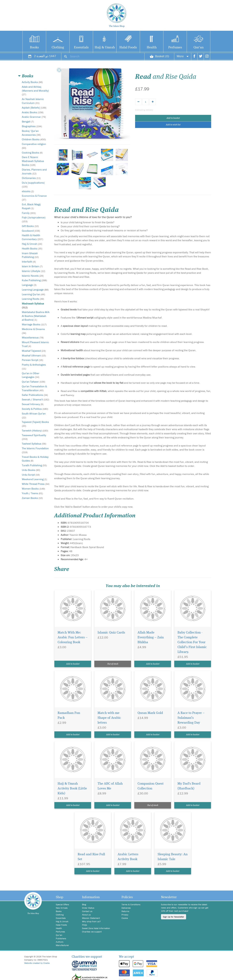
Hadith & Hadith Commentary (32, 237)
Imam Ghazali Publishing (30, 255)
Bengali (28, 121)
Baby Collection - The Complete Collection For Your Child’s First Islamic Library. (192, 642)
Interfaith (29, 262)
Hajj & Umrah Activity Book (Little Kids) (72, 789)
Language (29, 285)
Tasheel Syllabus (34, 444)
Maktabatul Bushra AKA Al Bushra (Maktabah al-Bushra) (36, 316)
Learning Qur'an (33, 294)
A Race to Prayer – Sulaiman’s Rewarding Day (191, 718)
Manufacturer (62, 945)
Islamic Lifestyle (33, 271)
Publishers (61, 938)
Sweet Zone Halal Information (96, 928)
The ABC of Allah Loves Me (110, 786)
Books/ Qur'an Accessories (31, 133)
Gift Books (30, 226)
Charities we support (92, 932)
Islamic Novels (33, 276)
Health (152, 47)
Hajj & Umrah (105, 47)
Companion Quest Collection (151, 786)
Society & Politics (35, 409)
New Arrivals (62, 908)
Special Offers (62, 904)
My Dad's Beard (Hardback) (189, 786)
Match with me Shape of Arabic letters (109, 718)
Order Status (88, 908)
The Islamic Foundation (35, 450)
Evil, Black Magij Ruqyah (31, 206)
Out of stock (113, 664)
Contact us (87, 911)
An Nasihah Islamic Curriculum (33, 101)
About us (86, 915)
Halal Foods (128, 47)
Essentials (81, 47)
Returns (125, 911)
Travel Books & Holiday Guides (35, 459)
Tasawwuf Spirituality (34, 437)
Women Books (33, 489)
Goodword (31, 231)
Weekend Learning (34, 479)
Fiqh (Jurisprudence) (34, 219)
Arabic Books (33, 112)
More (183, 56)
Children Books (34, 139)
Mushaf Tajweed (34, 351)
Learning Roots (33, 299)
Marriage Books (34, 324)
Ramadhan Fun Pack (69, 715)
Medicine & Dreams (33, 331)
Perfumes (175, 47)
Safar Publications (35, 395)
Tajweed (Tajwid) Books (35, 424)
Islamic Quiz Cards (111, 633)
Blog (84, 904)
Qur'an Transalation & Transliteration (34, 388)
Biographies (32, 126)
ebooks (28, 191)
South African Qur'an (34, 415)
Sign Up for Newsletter (174, 917)
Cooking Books (32, 153)
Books (34, 47)
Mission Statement (91, 918)
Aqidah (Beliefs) (34, 108)
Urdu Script (31, 475)
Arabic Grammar (34, 117)
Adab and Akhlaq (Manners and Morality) (35, 91)
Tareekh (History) (35, 430)
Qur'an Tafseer (33, 382)
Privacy (125, 915)
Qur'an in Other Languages (31, 375)
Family (29, 213)
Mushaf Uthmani (34, 355)
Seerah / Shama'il (36, 399)
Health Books (32, 248)
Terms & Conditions (131, 904)
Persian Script (32, 360)
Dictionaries (31, 178)
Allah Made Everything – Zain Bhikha (151, 637)
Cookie (125, 918)
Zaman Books (32, 498)
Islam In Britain (32, 266)
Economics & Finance (34, 198)
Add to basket (173, 118)
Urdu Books (31, 470)
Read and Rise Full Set (91, 857)
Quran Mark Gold (150, 713)
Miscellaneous (33, 337)
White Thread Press (36, 484)
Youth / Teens (32, 493)
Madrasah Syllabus (33, 305)
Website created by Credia (37, 963)
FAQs (85, 925)
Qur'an (199, 47)
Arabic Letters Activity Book (128, 857)
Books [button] (28, 76)
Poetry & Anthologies (34, 366)
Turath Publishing (34, 465)
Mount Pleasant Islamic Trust (35, 344)
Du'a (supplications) (33, 184)
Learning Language (35, 290)
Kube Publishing (34, 280)
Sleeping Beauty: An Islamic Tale (173, 857)
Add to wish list (173, 125)
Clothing (58, 47)
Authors (60, 942)
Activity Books (32, 82)
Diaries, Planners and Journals (34, 171)
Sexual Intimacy (33, 404)
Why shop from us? (91, 921)
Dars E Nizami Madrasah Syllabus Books (33, 161)
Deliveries (126, 908)
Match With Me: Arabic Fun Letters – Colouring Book (73, 637)
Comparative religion (34, 146)
